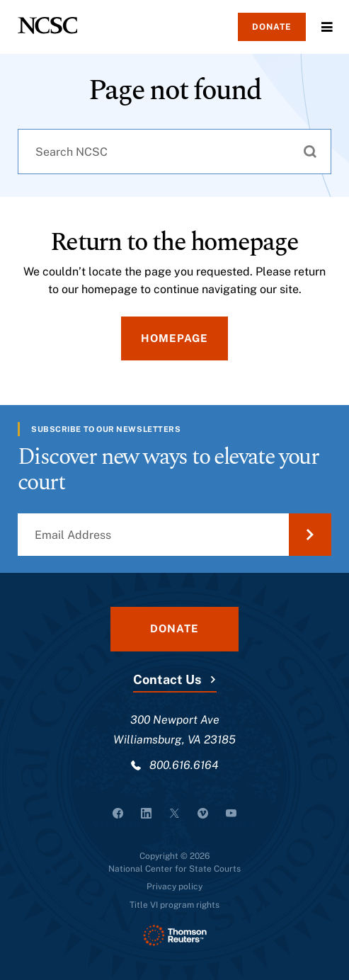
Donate (272, 27)
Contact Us (167, 679)
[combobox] (174, 152)
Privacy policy (174, 887)
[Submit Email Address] (310, 535)
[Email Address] (174, 535)
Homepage (174, 338)
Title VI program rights (174, 905)
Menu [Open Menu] (327, 27)
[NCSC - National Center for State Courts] (47, 25)
